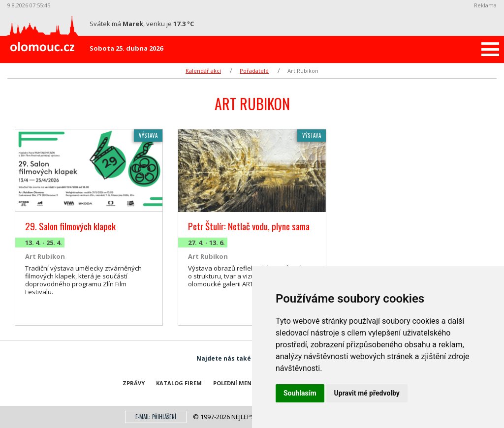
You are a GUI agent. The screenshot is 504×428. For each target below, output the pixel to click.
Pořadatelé (254, 71)
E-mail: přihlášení (156, 417)
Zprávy (134, 383)
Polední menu (235, 383)
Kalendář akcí (203, 71)
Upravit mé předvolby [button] (367, 393)
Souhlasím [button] (300, 393)
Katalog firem (179, 383)
